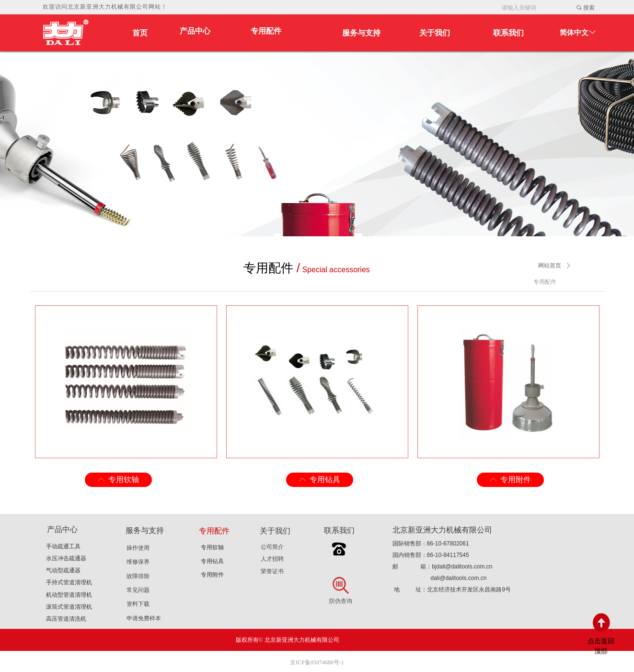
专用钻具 (212, 561)
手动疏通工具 (63, 546)
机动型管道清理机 (69, 595)
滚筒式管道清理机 (69, 607)
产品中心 (195, 31)
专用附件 (212, 575)
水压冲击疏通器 (66, 558)
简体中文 (574, 33)
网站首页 (550, 266)
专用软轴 (212, 547)
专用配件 (266, 31)
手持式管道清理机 (69, 582)
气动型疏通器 (63, 570)
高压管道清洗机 (66, 619)
